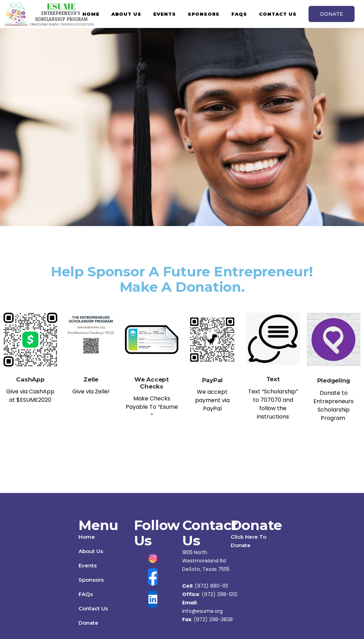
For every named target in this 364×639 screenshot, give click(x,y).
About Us (91, 551)
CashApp (30, 379)
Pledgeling (334, 380)
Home (87, 537)
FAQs (86, 594)
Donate (88, 623)
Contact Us (93, 608)
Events (88, 565)
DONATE (332, 14)
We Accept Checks (152, 383)
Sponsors (91, 580)
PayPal (213, 380)
